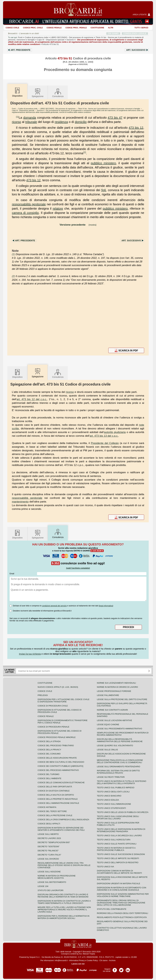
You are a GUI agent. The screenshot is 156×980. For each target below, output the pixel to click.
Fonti (20, 37)
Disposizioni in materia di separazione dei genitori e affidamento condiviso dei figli (61, 829)
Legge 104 (43, 886)
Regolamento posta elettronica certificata (122, 917)
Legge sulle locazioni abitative (114, 720)
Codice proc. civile (33, 28)
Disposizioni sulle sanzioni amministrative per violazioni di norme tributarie (123, 895)
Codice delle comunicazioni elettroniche (61, 783)
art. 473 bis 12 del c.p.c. (32, 399)
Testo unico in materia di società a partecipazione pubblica (116, 849)
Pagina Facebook (115, 969)
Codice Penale (54, 28)
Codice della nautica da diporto (56, 795)
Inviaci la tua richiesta (30, 654)
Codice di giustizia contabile (54, 791)
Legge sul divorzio (48, 859)
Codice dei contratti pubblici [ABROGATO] (60, 766)
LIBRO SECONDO (72, 37)
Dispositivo (17, 373)
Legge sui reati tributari (111, 777)
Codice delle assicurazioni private (57, 758)
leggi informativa (106, 606)
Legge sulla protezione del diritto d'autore (122, 699)
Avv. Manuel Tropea (87, 954)
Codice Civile (12, 28)
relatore (58, 209)
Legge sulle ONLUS (107, 750)
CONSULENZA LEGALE (135, 33)
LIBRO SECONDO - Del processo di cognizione (58, 109)
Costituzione (97, 28)
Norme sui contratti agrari (112, 710)
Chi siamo (103, 961)
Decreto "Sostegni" (49, 846)
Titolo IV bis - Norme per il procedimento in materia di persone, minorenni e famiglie (109, 109)
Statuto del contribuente (112, 909)
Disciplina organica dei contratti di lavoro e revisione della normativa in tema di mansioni (63, 896)
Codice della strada (49, 741)
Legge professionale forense (114, 691)
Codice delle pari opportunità (55, 787)
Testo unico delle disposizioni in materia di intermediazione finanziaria (121, 830)
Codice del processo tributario (56, 746)
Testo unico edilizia (108, 800)
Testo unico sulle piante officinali (117, 844)
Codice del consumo (49, 754)
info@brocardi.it (61, 961)
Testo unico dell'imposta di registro (118, 862)
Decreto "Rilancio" (48, 851)
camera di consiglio (25, 213)
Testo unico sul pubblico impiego (116, 788)
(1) (17, 117)
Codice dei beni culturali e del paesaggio (61, 762)
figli (104, 190)
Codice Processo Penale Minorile (57, 737)
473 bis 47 (115, 118)
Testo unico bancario (109, 796)
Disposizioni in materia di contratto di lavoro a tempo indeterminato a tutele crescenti (64, 902)
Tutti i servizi (141, 28)
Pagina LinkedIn (128, 969)
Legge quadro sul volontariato (115, 746)
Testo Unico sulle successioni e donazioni (121, 854)
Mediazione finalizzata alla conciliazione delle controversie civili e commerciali (120, 761)
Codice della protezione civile (55, 815)
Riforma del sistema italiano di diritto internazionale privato (118, 772)
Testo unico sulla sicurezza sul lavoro (119, 836)
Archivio (112, 961)
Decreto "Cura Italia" (49, 855)
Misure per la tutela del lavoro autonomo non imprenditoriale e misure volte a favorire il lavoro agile (64, 910)
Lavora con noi (78, 964)
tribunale (31, 122)
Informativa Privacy (77, 961)
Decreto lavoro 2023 (49, 838)
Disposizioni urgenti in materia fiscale (119, 884)
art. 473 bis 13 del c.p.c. (104, 436)
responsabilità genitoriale (29, 204)
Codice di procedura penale (53, 727)
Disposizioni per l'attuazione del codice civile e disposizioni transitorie (64, 701)
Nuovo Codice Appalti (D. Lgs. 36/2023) (58, 687)
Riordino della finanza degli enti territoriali (122, 913)
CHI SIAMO (113, 33)
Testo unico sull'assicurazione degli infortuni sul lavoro (118, 817)
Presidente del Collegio (105, 443)
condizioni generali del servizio (54, 606)
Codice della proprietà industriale (58, 799)
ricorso (16, 122)
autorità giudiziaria (115, 432)
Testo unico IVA (105, 867)
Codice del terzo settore (52, 811)
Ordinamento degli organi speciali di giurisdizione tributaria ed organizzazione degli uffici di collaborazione (121, 903)
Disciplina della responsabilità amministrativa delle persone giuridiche (120, 740)
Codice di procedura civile (36, 37)
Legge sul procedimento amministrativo (120, 729)
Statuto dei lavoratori (51, 890)
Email (12, 574)
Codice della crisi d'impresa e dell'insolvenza (63, 820)
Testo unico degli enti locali (113, 792)
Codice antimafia (47, 807)
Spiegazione (38, 93)
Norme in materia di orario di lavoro (117, 687)
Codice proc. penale (76, 28)
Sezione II (75, 42)
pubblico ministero (103, 163)
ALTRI (111, 28)
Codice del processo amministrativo (58, 770)
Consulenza (58, 93)
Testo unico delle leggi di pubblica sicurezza (123, 812)
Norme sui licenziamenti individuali (116, 683)
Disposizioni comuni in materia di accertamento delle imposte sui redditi (119, 872)
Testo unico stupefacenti (111, 808)
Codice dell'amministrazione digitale (58, 803)
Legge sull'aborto (48, 834)
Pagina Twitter (121, 969)
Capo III (51, 40)
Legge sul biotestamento (52, 882)
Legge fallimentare (108, 695)
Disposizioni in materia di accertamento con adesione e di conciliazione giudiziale (121, 889)
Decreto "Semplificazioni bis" (54, 842)
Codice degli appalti (49, 824)
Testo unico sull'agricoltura (114, 840)
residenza (61, 122)
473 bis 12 (136, 128)
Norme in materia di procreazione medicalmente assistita (57, 877)
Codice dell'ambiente (50, 778)
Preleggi (43, 695)
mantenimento (20, 502)
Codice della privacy (49, 750)
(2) (85, 152)
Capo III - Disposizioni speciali (23, 110)
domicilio (81, 122)
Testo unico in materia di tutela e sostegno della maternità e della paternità (122, 782)
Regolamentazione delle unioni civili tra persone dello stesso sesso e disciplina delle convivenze (64, 865)
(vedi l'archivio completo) (78, 568)
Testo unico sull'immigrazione (114, 804)
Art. (20, 50)
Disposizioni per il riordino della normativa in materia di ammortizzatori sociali (63, 917)
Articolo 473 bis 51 (50, 44)
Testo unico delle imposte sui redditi (118, 858)
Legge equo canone (108, 724)
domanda (30, 118)
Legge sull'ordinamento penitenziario (119, 767)
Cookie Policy (92, 961)
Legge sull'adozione (49, 872)
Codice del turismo (48, 774)
